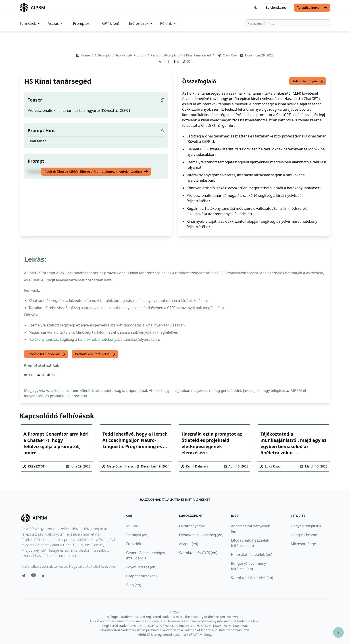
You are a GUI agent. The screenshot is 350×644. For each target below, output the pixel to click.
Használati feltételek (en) (252, 555)
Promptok (81, 23)
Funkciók (134, 544)
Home (86, 55)
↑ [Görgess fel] (338, 632)
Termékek (30, 23)
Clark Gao (230, 55)
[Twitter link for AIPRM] (24, 576)
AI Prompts (103, 55)
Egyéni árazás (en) (141, 567)
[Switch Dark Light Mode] (256, 8)
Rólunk (168, 23)
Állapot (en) (189, 544)
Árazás (56, 23)
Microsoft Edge (303, 544)
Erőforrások (141, 23)
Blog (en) (134, 585)
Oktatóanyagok (192, 526)
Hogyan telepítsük (306, 526)
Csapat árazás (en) (141, 576)
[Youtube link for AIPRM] (34, 576)
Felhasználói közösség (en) (201, 535)
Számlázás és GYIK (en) (198, 553)
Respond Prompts (164, 55)
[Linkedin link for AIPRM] (45, 576)
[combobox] (288, 24)
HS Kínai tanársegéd (196, 55)
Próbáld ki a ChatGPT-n (95, 354)
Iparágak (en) (137, 535)
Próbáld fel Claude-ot (47, 354)
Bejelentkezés (276, 7)
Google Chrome (304, 535)
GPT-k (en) (111, 23)
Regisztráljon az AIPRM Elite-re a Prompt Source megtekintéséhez (96, 172)
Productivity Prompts (131, 55)
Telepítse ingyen (313, 8)
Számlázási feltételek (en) (252, 578)
